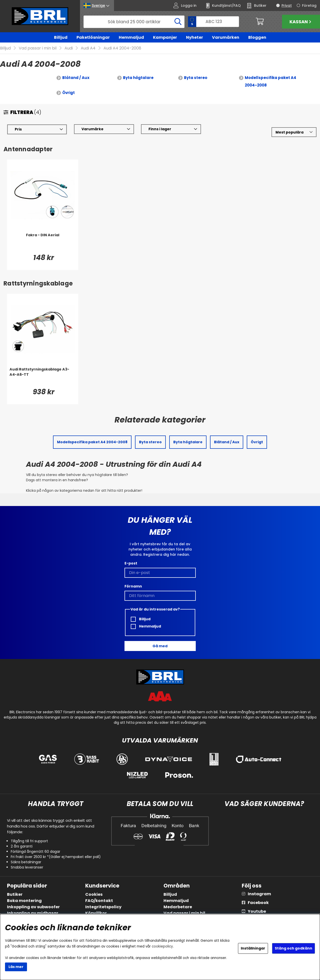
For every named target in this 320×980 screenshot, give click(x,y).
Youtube (257, 911)
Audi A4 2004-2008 (122, 48)
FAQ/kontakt (99, 901)
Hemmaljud (131, 37)
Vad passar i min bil (38, 48)
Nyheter (194, 37)
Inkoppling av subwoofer (33, 907)
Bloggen (257, 37)
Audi (69, 48)
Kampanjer (165, 37)
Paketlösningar (93, 37)
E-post (131, 563)
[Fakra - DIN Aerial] (43, 243)
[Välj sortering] (294, 132)
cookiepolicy (162, 946)
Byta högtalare (138, 78)
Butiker (15, 894)
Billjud (61, 37)
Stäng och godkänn (293, 948)
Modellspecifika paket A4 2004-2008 (270, 82)
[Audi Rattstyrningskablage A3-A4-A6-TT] (43, 377)
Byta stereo (196, 78)
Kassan (301, 22)
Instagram (259, 894)
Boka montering (24, 901)
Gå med (160, 646)
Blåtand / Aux (76, 78)
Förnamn (133, 586)
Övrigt (68, 93)
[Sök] (134, 22)
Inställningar (253, 948)
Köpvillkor (96, 913)
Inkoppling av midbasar (33, 913)
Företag (309, 5)
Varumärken (226, 37)
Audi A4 (88, 48)
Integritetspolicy (103, 907)
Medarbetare (178, 907)
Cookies (94, 894)
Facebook (258, 903)
